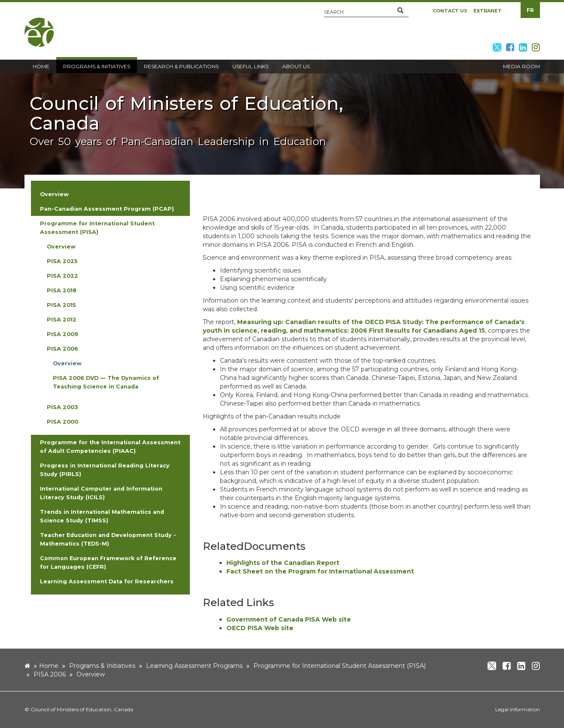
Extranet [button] (488, 11)
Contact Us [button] (450, 11)
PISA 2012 (62, 320)
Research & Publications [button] (181, 66)
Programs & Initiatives (102, 666)
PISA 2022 (62, 276)
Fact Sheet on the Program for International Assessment (320, 571)
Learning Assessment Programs (194, 666)
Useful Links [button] (250, 66)
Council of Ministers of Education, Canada (82, 709)
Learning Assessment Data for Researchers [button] (107, 581)
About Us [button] (296, 66)
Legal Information (518, 709)
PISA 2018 (62, 290)
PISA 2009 (62, 334)
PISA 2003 (62, 407)
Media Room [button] (521, 66)
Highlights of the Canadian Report (283, 563)
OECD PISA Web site (260, 628)
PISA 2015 (61, 305)
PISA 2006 (62, 349)
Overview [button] (54, 194)
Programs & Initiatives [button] (97, 66)
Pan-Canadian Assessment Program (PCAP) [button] (107, 209)
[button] (400, 11)
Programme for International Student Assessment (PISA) (340, 666)
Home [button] (41, 66)
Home (49, 666)
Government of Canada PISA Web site (289, 619)
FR (530, 10)
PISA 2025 (62, 261)
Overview (61, 247)
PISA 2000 (62, 422)
